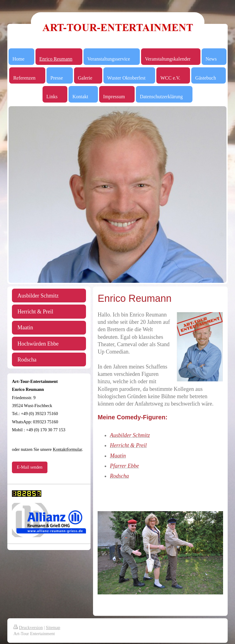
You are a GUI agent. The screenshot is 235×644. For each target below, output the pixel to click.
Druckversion (28, 627)
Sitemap (53, 627)
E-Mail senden (30, 467)
